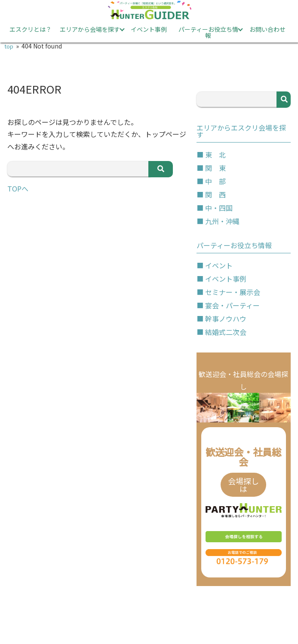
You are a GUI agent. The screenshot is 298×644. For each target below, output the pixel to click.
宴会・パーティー (232, 305)
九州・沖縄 (222, 221)
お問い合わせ (267, 29)
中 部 (215, 181)
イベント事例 (149, 29)
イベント (219, 265)
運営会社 (255, 619)
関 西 (215, 194)
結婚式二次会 (226, 332)
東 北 (215, 155)
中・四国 (219, 208)
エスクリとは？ (31, 29)
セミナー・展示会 (233, 292)
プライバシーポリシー (84, 619)
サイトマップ (178, 619)
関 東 (215, 168)
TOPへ (18, 188)
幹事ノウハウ (226, 319)
